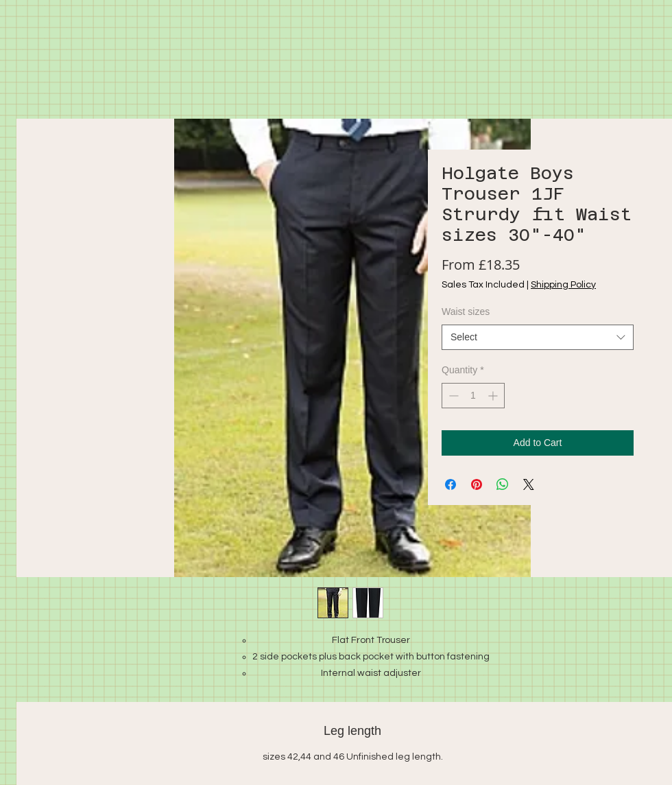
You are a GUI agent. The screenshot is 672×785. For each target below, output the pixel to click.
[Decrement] (452, 396)
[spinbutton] (473, 396)
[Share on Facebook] (451, 484)
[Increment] (494, 396)
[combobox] (538, 338)
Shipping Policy (563, 285)
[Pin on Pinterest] (477, 484)
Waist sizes (466, 312)
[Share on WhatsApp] (503, 484)
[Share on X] (529, 484)
